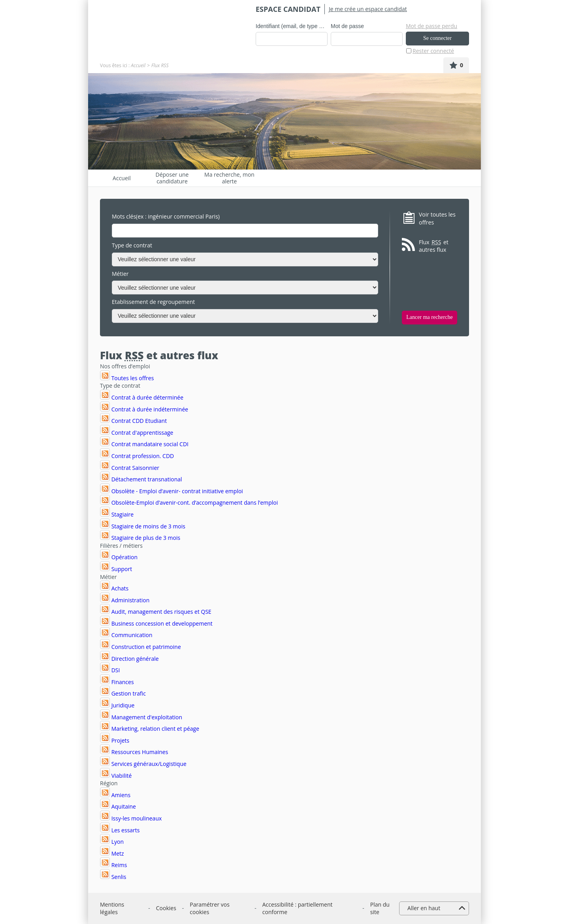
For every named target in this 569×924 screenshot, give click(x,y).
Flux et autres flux (434, 246)
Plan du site (380, 908)
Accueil (138, 65)
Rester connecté (433, 51)
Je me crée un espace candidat (368, 9)
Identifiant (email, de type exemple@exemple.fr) (292, 26)
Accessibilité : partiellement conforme (298, 908)
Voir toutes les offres (437, 218)
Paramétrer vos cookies (210, 908)
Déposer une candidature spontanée (172, 178)
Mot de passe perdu (431, 26)
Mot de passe (347, 26)
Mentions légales (112, 908)
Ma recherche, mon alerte (229, 178)
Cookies (166, 908)
